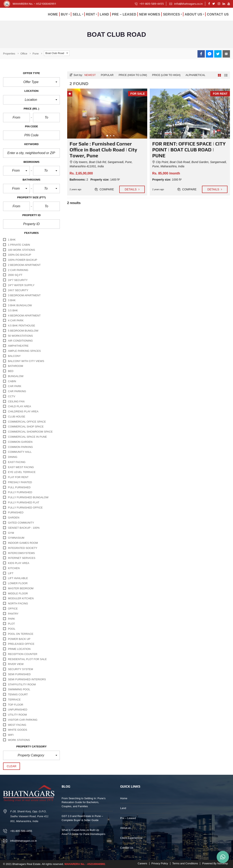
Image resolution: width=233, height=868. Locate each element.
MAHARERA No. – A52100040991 (34, 4)
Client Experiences (131, 838)
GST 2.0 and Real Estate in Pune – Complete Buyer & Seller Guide (82, 818)
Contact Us (127, 848)
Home (124, 798)
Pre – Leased (128, 818)
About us (125, 828)
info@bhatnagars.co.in (186, 4)
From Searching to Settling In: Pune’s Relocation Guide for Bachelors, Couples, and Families (84, 802)
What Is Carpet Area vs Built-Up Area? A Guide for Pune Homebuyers (84, 832)
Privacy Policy (160, 863)
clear (12, 766)
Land (123, 808)
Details (132, 189)
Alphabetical (196, 75)
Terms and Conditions (185, 863)
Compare (104, 189)
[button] (31, 82)
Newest (90, 75)
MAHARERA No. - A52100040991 (85, 864)
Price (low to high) (166, 75)
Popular (107, 75)
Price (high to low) (133, 75)
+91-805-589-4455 (149, 4)
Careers (142, 863)
